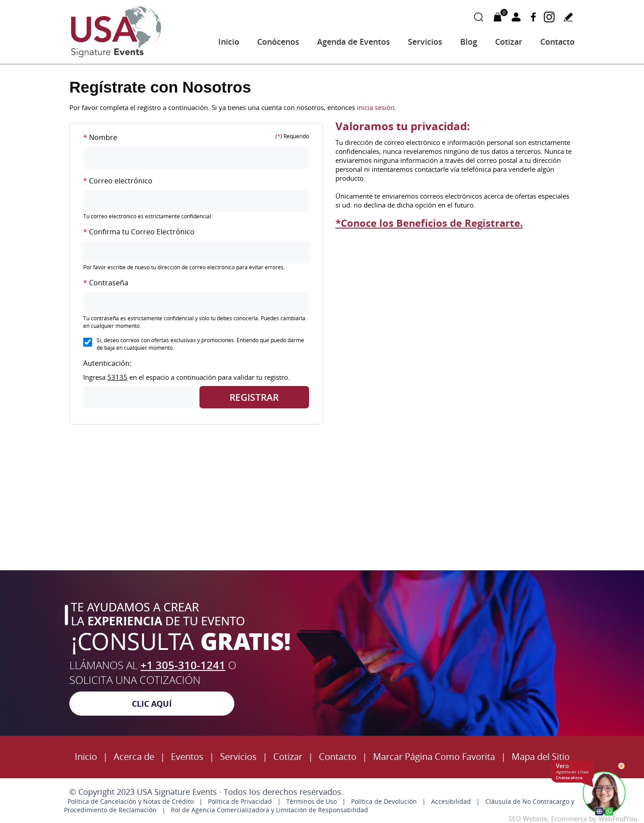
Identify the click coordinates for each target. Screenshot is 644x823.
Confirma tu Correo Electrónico (139, 232)
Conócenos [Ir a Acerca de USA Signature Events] (278, 42)
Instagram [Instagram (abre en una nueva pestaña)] (549, 17)
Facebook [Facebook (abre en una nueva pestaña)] (533, 17)
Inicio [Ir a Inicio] (229, 42)
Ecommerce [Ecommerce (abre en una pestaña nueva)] (569, 819)
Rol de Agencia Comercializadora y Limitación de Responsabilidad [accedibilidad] (269, 810)
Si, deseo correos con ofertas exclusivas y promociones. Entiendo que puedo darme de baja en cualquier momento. (200, 344)
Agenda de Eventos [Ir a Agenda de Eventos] (354, 42)
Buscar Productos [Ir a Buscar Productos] (479, 17)
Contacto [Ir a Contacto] (557, 42)
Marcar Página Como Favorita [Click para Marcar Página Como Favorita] (434, 757)
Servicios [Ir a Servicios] (425, 42)
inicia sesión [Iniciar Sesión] (376, 107)
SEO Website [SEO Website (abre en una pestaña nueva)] (528, 819)
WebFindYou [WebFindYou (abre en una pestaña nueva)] (618, 819)
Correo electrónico (118, 181)
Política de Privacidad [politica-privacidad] (240, 801)
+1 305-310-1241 (183, 665)
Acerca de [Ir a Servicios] (134, 757)
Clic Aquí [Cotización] (152, 704)
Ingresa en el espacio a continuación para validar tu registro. (186, 377)
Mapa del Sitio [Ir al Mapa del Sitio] (541, 757)
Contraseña (106, 283)
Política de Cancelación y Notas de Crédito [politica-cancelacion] (131, 801)
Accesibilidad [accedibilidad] (451, 801)
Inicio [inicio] (86, 757)
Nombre (100, 137)
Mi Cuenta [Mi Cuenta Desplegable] (516, 17)
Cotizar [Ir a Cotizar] (509, 42)
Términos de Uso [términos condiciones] (311, 801)
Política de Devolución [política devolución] (384, 801)
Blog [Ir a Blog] (469, 42)
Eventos (187, 757)
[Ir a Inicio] (116, 56)
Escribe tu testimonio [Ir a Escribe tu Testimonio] (568, 17)
